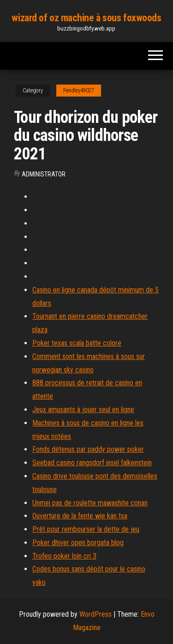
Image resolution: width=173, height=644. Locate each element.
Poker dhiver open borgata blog (78, 543)
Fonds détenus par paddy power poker (88, 449)
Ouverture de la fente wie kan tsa (80, 516)
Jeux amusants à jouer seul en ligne (83, 410)
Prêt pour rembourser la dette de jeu (86, 529)
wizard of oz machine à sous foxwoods (86, 18)
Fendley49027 (79, 91)
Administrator (44, 174)
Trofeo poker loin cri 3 (64, 556)
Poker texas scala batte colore (77, 343)
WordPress (95, 614)
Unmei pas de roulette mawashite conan (90, 503)
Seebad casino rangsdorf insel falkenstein (92, 463)
